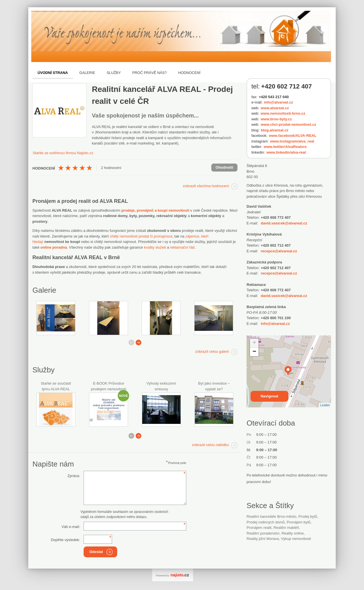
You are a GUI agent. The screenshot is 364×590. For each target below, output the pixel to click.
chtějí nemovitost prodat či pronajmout (141, 236)
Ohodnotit (224, 167)
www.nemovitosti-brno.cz (283, 113)
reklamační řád (182, 247)
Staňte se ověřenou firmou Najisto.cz (63, 153)
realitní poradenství (263, 533)
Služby (114, 73)
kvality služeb (155, 247)
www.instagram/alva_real (292, 141)
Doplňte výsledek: (66, 540)
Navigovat (269, 396)
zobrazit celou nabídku (210, 445)
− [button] (254, 352)
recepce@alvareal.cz (279, 251)
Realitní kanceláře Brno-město (271, 516)
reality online (293, 533)
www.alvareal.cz (275, 108)
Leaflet (325, 405)
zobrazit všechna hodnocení (206, 186)
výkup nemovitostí (296, 539)
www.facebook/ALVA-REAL (292, 136)
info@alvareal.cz (278, 102)
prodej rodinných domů (266, 522)
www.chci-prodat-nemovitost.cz (288, 124)
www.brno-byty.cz (276, 119)
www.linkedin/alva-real (286, 152)
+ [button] (254, 343)
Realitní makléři (286, 528)
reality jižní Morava (263, 539)
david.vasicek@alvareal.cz (284, 223)
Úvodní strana (53, 73)
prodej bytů (308, 516)
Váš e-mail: (71, 527)
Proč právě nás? (149, 73)
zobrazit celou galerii (212, 351)
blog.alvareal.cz (275, 130)
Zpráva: (74, 476)
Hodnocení (189, 73)
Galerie (87, 73)
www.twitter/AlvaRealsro (285, 147)
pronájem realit (259, 528)
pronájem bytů (299, 522)
